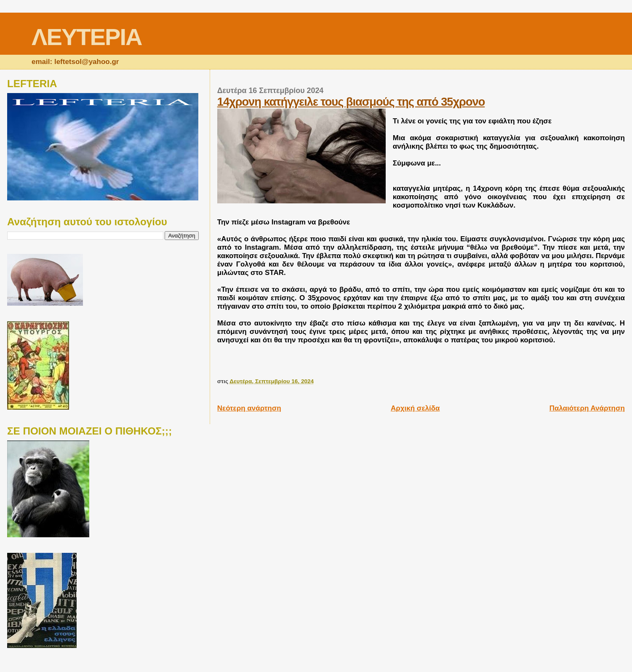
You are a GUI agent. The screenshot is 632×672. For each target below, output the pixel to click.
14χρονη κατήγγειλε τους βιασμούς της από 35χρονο (351, 102)
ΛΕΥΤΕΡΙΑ (87, 37)
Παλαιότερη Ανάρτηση (587, 408)
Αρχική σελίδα (415, 408)
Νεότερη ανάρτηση (249, 408)
